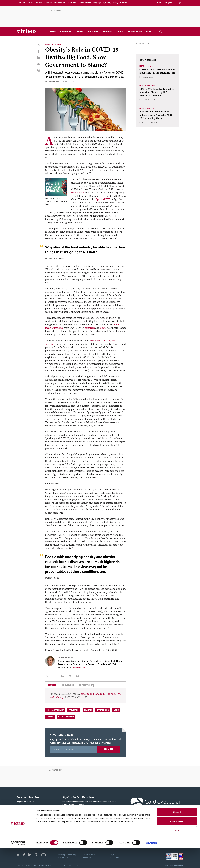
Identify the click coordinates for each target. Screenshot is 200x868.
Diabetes (88, 710)
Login (179, 3)
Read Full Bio (80, 667)
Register (169, 3)
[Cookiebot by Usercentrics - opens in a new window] (18, 863)
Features (151, 66)
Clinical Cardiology (55, 710)
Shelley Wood (54, 82)
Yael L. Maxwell (149, 100)
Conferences (66, 31)
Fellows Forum (135, 31)
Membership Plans (35, 808)
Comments (86, 685)
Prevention (74, 710)
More (149, 31)
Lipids (116, 710)
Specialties (93, 31)
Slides (80, 31)
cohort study (78, 193)
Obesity (50, 717)
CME (159, 3)
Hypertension (103, 710)
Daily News (57, 44)
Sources (52, 685)
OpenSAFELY (103, 199)
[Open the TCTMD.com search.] (160, 32)
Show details (151, 863)
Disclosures (68, 685)
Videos (120, 31)
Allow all (177, 832)
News (53, 31)
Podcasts (107, 31)
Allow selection (177, 841)
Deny (177, 850)
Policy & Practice (66, 717)
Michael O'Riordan (150, 123)
